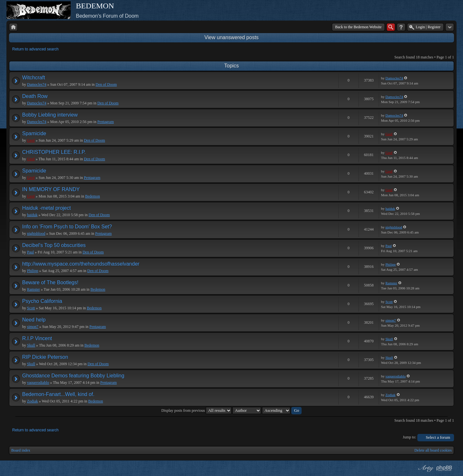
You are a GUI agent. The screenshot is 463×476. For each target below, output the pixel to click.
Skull (31, 345)
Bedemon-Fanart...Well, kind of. (58, 394)
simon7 (33, 327)
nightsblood (36, 234)
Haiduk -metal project (46, 208)
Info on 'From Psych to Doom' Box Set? (67, 227)
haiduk (32, 215)
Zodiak (32, 401)
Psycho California (42, 301)
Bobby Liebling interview (50, 115)
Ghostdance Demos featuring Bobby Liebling (73, 376)
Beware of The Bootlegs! (50, 282)
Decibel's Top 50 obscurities (54, 245)
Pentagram (106, 122)
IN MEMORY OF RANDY (51, 189)
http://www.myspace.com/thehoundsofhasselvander (81, 264)
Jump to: (410, 437)
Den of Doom (106, 84)
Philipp (33, 271)
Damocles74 (37, 84)
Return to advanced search (35, 49)
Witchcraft (34, 78)
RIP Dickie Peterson (45, 357)
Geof (31, 140)
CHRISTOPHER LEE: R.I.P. (54, 152)
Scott (31, 308)
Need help (34, 320)
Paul (30, 252)
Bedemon (93, 196)
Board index (21, 450)
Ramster (33, 289)
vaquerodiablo (38, 383)
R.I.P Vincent (37, 338)
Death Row (35, 96)
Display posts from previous (197, 410)
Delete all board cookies (433, 450)
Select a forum (438, 437)
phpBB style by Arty (425, 468)
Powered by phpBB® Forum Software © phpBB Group (444, 468)
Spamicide (34, 133)
